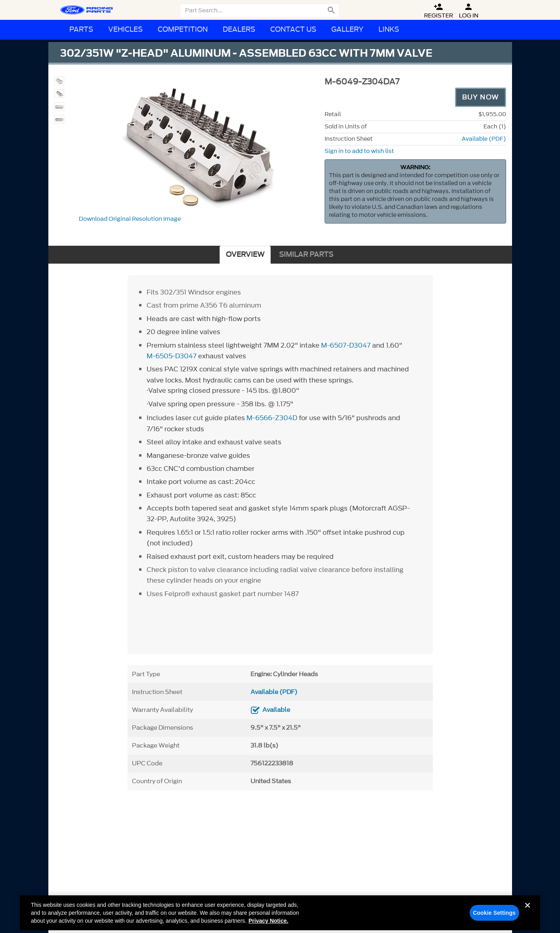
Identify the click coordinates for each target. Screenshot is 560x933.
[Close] (528, 916)
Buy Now (481, 97)
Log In (469, 11)
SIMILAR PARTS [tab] (306, 255)
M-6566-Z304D (272, 418)
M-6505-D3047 (172, 356)
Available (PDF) (484, 139)
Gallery (347, 30)
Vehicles (125, 30)
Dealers (239, 30)
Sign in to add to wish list (359, 151)
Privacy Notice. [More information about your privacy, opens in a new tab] (268, 925)
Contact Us (293, 30)
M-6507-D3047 (346, 345)
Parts (81, 30)
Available (276, 710)
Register (439, 11)
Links (389, 30)
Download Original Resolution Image (130, 219)
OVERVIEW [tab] (245, 255)
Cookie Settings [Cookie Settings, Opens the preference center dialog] (494, 917)
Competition (183, 30)
